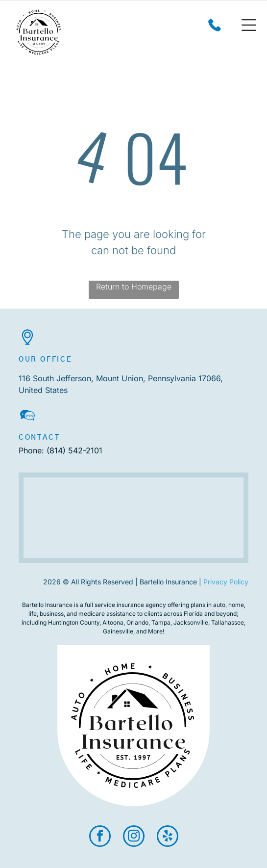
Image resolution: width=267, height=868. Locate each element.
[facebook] (100, 837)
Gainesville (118, 631)
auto (219, 605)
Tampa (161, 622)
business (52, 614)
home (236, 605)
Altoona (113, 622)
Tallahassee (228, 622)
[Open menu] (249, 25)
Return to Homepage (134, 287)
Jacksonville (191, 622)
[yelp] (168, 837)
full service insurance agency (125, 605)
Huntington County (74, 622)
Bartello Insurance (47, 605)
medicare (92, 614)
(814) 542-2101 (74, 450)
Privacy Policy (226, 582)
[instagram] (134, 837)
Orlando (137, 622)
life (33, 614)
